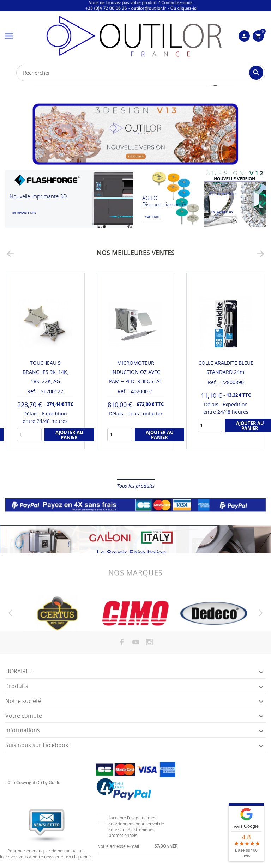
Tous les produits (136, 486)
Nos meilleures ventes (136, 253)
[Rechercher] (141, 73)
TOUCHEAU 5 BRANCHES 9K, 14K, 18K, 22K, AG (45, 372)
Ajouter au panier (69, 435)
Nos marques (135, 579)
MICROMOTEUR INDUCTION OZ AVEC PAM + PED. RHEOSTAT (136, 372)
